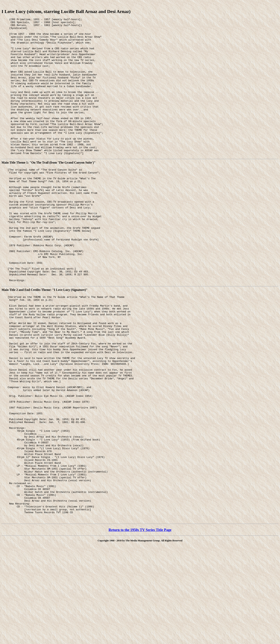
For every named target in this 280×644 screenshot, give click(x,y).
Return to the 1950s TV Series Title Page (140, 624)
